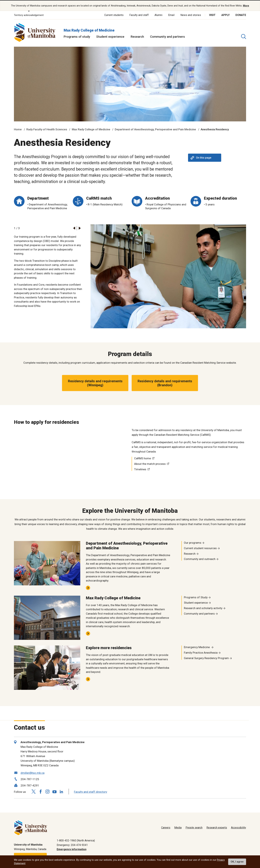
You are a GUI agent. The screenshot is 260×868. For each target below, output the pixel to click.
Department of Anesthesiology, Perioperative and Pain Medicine (155, 129)
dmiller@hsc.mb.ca (32, 773)
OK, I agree (237, 862)
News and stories (191, 15)
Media (178, 827)
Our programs (193, 543)
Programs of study (77, 36)
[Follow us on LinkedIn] (61, 791)
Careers (166, 827)
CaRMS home (143, 458)
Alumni (158, 15)
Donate (241, 15)
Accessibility (239, 827)
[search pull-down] (244, 36)
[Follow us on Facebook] (40, 791)
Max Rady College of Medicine (89, 30)
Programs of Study (196, 597)
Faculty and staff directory (91, 792)
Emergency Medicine (197, 647)
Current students (114, 15)
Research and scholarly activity (203, 608)
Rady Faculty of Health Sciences (47, 129)
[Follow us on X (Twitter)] (33, 791)
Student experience (110, 36)
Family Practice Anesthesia (201, 652)
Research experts (217, 827)
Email (171, 15)
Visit (212, 15)
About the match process (150, 463)
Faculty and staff (139, 15)
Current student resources (200, 548)
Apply (226, 15)
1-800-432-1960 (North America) (76, 840)
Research (137, 36)
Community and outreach (200, 559)
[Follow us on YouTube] (54, 791)
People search (194, 827)
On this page (201, 157)
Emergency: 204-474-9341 (72, 845)
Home (18, 129)
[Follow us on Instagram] (47, 791)
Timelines (140, 469)
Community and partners (167, 36)
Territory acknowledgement (29, 15)
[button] (74, 228)
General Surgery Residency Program (206, 658)
